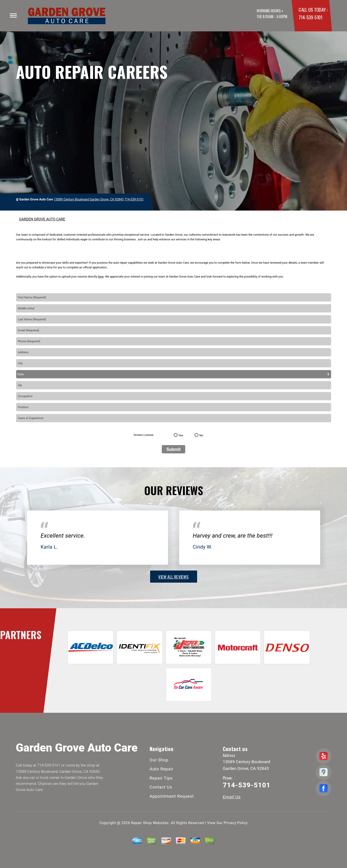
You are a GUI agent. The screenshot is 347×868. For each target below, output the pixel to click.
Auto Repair (162, 769)
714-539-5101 (310, 17)
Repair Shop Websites (150, 823)
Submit (173, 449)
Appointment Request (172, 796)
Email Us (232, 797)
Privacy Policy (236, 823)
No (201, 435)
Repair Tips (161, 778)
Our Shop (159, 760)
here (101, 277)
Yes (181, 435)
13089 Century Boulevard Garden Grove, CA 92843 (89, 199)
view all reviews (173, 577)
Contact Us (161, 787)
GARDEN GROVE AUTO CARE (42, 219)
